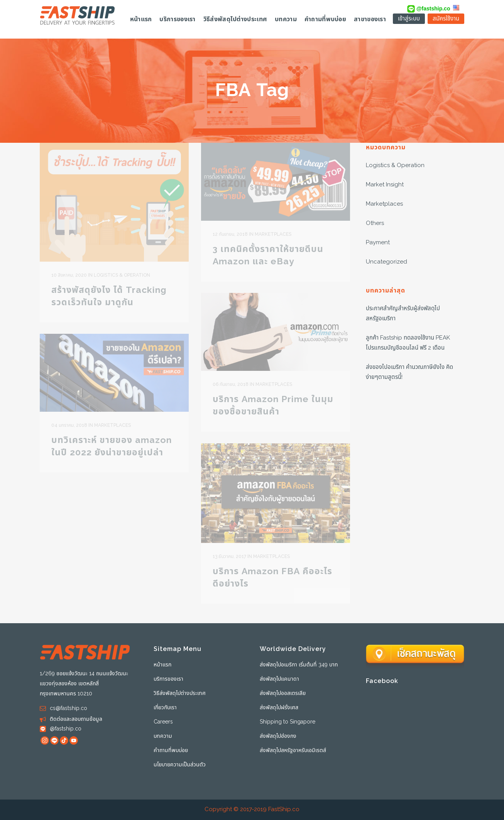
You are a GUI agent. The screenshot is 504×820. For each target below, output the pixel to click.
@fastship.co (429, 8)
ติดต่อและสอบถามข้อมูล (76, 719)
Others (375, 223)
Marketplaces (384, 204)
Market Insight (385, 185)
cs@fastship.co (68, 708)
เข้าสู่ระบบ (409, 19)
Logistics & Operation (395, 165)
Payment (378, 243)
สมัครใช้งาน (446, 19)
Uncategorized (386, 262)
